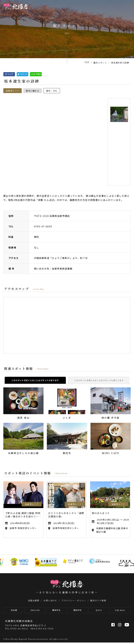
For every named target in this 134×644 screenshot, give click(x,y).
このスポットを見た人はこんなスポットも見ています (99, 380)
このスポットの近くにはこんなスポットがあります (35, 380)
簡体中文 (78, 611)
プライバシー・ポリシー (74, 600)
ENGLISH (35, 611)
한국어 (99, 611)
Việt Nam (120, 611)
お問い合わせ (50, 600)
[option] (54, 142)
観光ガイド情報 (98, 600)
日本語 (14, 611)
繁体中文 (56, 611)
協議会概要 (34, 600)
